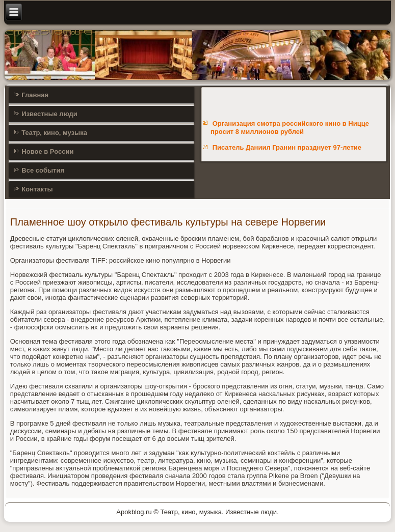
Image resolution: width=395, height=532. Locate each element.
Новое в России (47, 151)
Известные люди (49, 114)
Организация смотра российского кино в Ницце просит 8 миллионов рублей (290, 128)
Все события (43, 170)
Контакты (37, 189)
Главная (35, 95)
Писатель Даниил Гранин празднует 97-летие (287, 147)
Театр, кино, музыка (54, 133)
